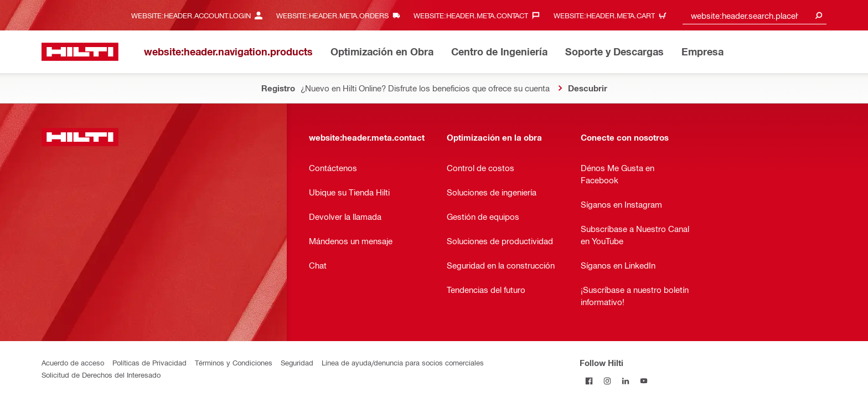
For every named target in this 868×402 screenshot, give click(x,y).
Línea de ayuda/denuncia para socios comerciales (403, 362)
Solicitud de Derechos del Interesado (101, 375)
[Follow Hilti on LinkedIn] (625, 381)
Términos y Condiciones (234, 362)
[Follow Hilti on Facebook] (589, 381)
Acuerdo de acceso (73, 362)
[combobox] (755, 15)
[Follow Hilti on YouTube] (644, 381)
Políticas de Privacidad (149, 362)
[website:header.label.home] (80, 52)
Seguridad (297, 362)
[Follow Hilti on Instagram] (607, 381)
